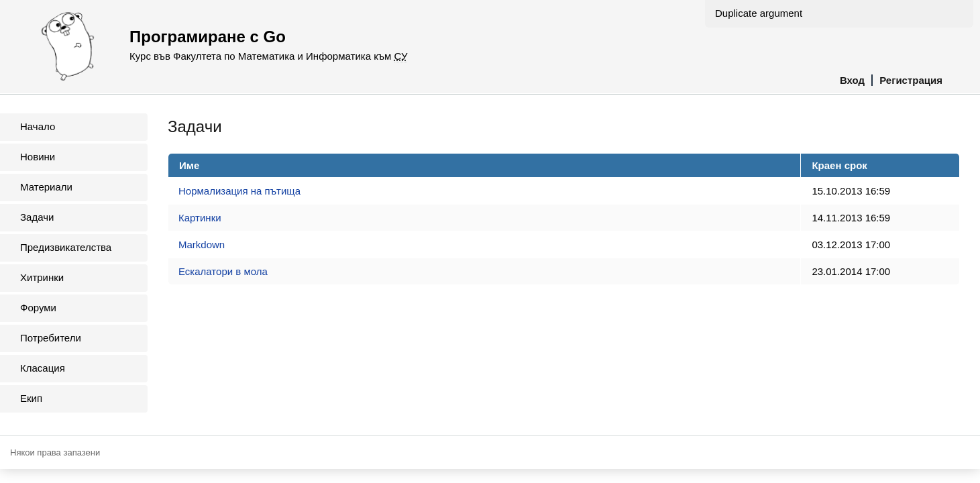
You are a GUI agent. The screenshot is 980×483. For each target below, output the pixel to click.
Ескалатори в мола (223, 271)
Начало (38, 126)
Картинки (200, 218)
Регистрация (911, 80)
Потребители (51, 338)
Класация (43, 368)
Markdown (202, 245)
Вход (852, 80)
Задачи (37, 217)
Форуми (38, 308)
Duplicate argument (759, 13)
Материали (46, 187)
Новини (38, 157)
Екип (31, 398)
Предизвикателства (66, 247)
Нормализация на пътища (239, 191)
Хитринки (42, 277)
